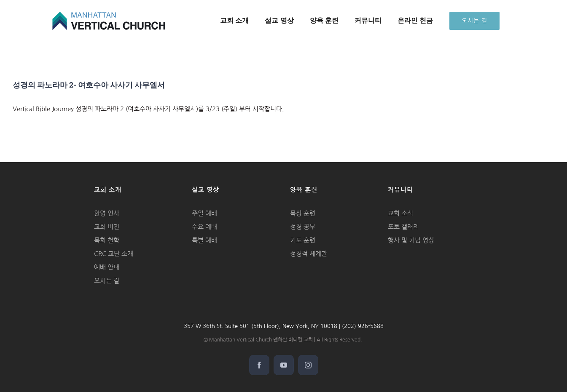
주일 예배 (204, 213)
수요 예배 (204, 227)
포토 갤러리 (403, 227)
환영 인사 (107, 213)
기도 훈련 (303, 240)
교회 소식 (400, 213)
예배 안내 (107, 267)
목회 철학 (107, 240)
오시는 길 (107, 281)
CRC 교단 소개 (114, 254)
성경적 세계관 (309, 254)
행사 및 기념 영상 (411, 240)
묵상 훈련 (303, 213)
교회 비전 (107, 227)
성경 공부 (303, 227)
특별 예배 (204, 240)
